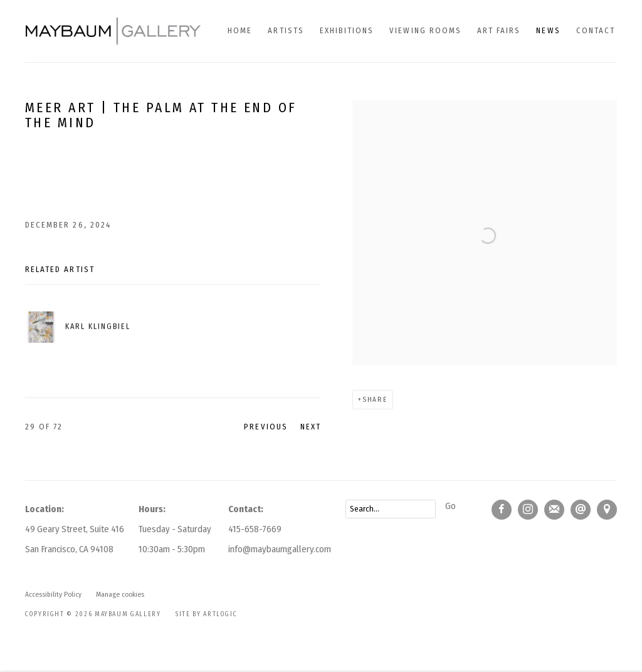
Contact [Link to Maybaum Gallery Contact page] (596, 30)
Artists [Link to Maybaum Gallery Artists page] (286, 30)
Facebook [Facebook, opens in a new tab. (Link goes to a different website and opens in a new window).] (502, 510)
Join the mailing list (554, 510)
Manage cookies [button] (120, 594)
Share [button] (375, 399)
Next (311, 427)
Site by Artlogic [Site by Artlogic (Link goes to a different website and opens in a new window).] (206, 614)
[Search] (391, 509)
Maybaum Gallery (113, 31)
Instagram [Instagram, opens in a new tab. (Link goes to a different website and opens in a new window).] (528, 510)
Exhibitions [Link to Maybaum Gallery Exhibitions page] (347, 30)
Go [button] (450, 506)
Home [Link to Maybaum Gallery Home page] (240, 30)
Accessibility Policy (53, 594)
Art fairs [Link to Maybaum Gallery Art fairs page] (499, 30)
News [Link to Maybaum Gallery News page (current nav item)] (548, 30)
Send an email (581, 510)
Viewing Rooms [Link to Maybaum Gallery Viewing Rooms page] (425, 30)
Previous (266, 427)
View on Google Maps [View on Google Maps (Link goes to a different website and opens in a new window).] (607, 510)
